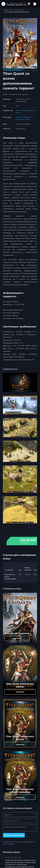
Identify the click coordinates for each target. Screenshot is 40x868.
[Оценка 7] (16, 70)
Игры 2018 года (19, 10)
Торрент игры (8, 10)
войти (13, 842)
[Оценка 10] (22, 70)
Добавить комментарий (14, 835)
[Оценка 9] (20, 70)
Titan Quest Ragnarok (17, 633)
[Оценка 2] (6, 70)
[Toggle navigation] (3, 4)
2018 (17, 106)
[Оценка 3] (8, 70)
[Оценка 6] (14, 70)
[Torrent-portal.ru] (19, 4)
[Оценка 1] (4, 70)
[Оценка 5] (12, 70)
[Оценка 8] (18, 70)
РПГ (24, 119)
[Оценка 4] (10, 70)
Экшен (28, 119)
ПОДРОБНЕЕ (17, 638)
